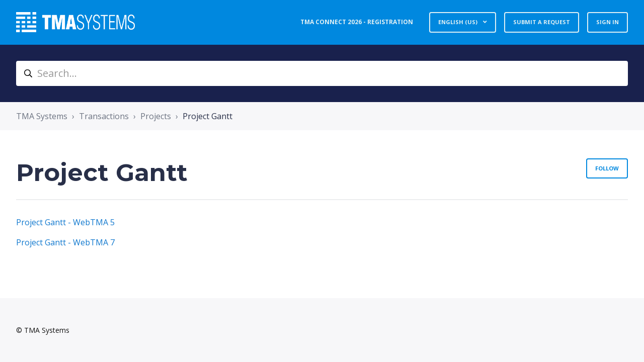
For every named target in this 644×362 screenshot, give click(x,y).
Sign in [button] (608, 22)
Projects (156, 116)
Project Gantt (208, 116)
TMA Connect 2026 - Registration (357, 22)
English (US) (459, 22)
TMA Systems (42, 116)
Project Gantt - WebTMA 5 (65, 222)
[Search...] (322, 73)
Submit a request (542, 22)
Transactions (104, 116)
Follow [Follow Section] (607, 168)
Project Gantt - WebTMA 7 (65, 242)
